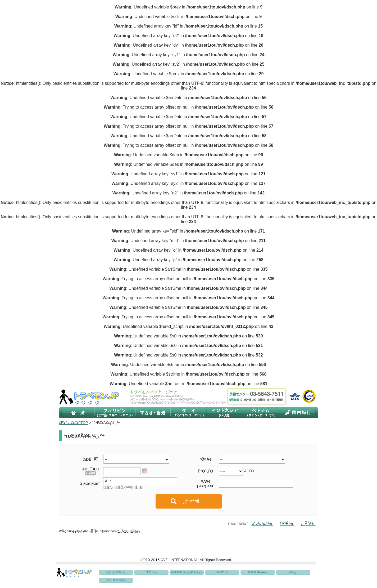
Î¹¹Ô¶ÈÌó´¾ (151, 572)
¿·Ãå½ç (308, 524)
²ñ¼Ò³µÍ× (222, 572)
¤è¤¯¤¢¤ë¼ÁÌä (116, 580)
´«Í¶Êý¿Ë (293, 572)
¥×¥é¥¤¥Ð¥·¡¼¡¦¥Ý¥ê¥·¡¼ (187, 572)
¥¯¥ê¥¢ (90, 473)
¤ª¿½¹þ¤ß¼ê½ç (116, 572)
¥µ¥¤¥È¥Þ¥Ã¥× (258, 572)
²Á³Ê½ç (287, 524)
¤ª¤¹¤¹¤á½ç (262, 524)
